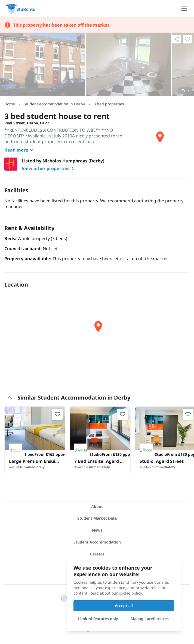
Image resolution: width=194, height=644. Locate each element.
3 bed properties (109, 104)
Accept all (124, 606)
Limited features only (98, 619)
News (97, 530)
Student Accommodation (97, 542)
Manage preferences (150, 619)
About (97, 506)
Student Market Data (97, 518)
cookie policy (130, 593)
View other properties (49, 168)
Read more (20, 150)
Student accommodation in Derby (54, 104)
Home (10, 104)
